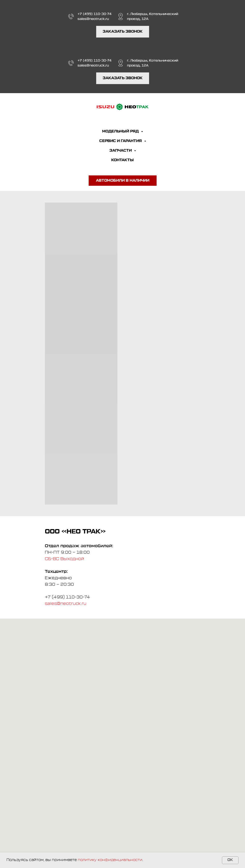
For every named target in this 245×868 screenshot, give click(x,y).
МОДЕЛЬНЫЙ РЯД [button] (121, 131)
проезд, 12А (138, 19)
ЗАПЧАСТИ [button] (121, 151)
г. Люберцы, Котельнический (153, 14)
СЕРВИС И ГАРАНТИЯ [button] (121, 141)
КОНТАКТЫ (122, 160)
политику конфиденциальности (110, 860)
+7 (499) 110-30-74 (94, 14)
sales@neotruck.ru (93, 19)
